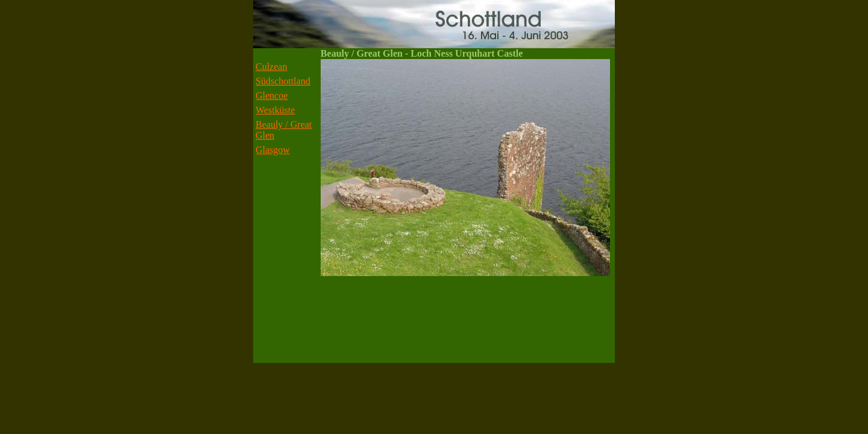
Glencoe (272, 96)
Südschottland (283, 81)
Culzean (271, 67)
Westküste (275, 110)
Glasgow (273, 150)
